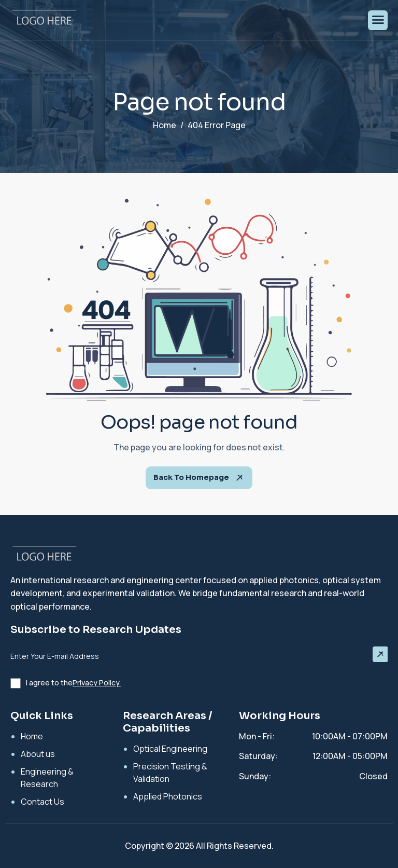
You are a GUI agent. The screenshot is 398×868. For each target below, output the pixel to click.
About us (38, 754)
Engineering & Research (47, 778)
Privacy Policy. (97, 683)
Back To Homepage (199, 478)
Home (32, 736)
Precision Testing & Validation (170, 773)
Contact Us (42, 802)
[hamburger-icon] (378, 20)
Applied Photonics (168, 796)
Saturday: (258, 756)
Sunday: (255, 776)
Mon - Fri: (257, 736)
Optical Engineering (170, 749)
